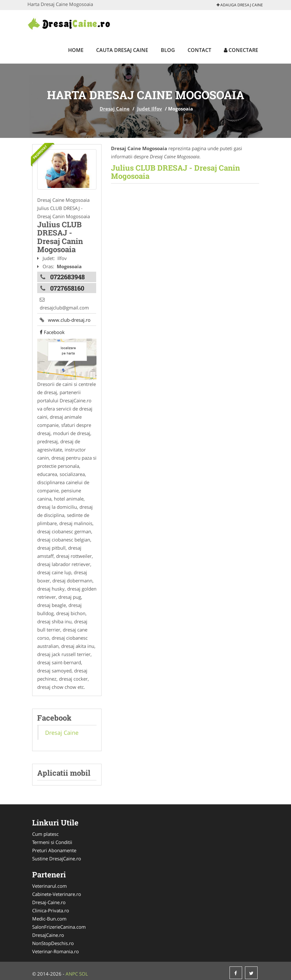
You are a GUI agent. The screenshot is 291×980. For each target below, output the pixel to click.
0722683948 (67, 275)
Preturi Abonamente (54, 847)
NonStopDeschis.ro (53, 939)
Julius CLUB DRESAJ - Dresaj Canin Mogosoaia (175, 172)
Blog (168, 50)
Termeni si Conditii (52, 838)
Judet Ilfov (150, 109)
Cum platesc (45, 830)
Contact (199, 50)
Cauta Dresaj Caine (122, 50)
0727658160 (67, 286)
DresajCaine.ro (48, 931)
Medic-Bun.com (49, 915)
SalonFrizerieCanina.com (59, 923)
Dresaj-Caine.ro (49, 898)
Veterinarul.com (49, 882)
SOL (84, 970)
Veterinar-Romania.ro (55, 948)
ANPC (72, 970)
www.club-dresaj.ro (63, 313)
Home (76, 50)
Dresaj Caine (115, 109)
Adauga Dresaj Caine (240, 5)
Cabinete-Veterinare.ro (57, 890)
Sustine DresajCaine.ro (57, 855)
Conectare (241, 50)
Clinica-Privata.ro (51, 907)
